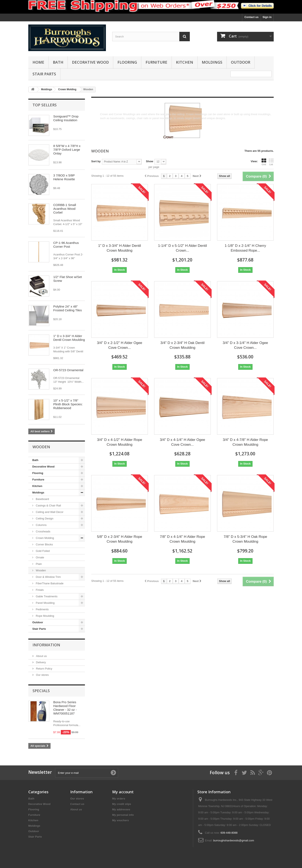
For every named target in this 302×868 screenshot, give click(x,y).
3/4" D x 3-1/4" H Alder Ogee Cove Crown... (245, 345)
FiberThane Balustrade (49, 583)
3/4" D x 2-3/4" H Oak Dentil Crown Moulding (182, 345)
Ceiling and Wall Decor (49, 512)
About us (41, 656)
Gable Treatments (46, 596)
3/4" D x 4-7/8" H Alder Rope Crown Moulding (245, 442)
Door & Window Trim (48, 577)
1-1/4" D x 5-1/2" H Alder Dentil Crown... (182, 248)
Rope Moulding (45, 616)
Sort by (96, 161)
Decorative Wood (90, 62)
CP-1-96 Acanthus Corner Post (66, 245)
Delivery (41, 662)
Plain (38, 564)
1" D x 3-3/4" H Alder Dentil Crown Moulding (69, 338)
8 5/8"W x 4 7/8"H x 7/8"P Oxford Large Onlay (67, 150)
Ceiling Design (44, 518)
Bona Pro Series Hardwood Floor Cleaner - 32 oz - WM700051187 (65, 708)
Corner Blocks (44, 544)
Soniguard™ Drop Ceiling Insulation (66, 118)
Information (46, 645)
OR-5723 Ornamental (68, 370)
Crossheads (43, 531)
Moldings (212, 62)
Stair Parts (44, 74)
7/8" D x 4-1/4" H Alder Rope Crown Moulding (182, 539)
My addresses (121, 809)
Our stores (42, 675)
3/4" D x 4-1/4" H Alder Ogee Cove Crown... (182, 442)
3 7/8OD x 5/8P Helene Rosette (64, 177)
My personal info (123, 815)
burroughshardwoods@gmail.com (234, 840)
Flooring (127, 62)
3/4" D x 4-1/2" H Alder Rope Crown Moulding (119, 442)
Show (150, 161)
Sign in (267, 17)
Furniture (156, 62)
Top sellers (45, 105)
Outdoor (241, 62)
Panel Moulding (45, 603)
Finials (39, 590)
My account (123, 792)
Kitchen (185, 62)
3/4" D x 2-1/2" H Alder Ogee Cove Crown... (120, 345)
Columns (41, 525)
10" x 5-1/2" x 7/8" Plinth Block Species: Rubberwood (68, 404)
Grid (264, 162)
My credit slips (122, 804)
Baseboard (42, 499)
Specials (41, 691)
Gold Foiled (42, 551)
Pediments (42, 609)
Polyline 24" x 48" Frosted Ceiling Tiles (68, 308)
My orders (119, 799)
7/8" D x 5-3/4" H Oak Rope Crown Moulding (245, 539)
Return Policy (44, 669)
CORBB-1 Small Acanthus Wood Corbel (65, 209)
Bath (58, 62)
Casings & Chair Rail (48, 505)
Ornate (40, 557)
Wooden (40, 570)
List (271, 162)
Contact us (251, 17)
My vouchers (120, 820)
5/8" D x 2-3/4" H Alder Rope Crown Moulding (119, 539)
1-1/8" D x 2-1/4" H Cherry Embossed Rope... (245, 248)
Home (38, 62)
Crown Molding (44, 538)
